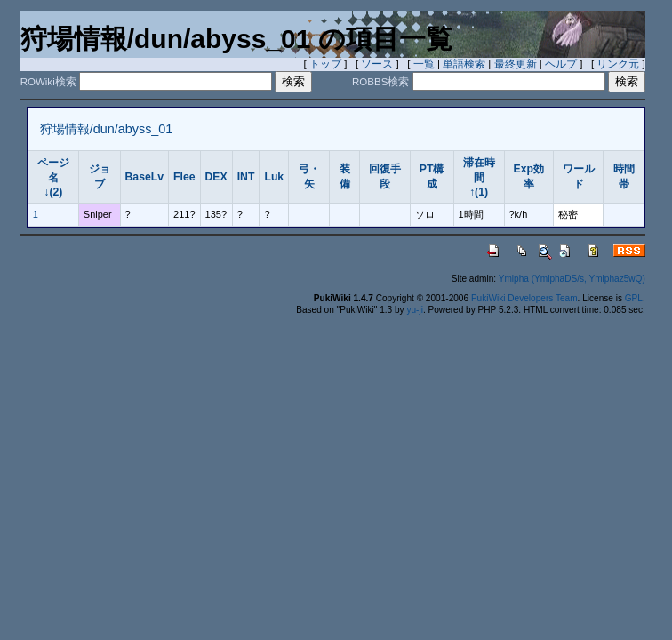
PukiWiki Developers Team (524, 298)
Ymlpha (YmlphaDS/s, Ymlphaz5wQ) (572, 279)
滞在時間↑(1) (479, 177)
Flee (184, 177)
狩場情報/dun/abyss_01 (107, 129)
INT (246, 177)
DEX (216, 177)
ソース (377, 64)
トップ (325, 64)
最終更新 (516, 64)
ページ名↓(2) (53, 177)
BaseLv (145, 177)
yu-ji (414, 310)
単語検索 (464, 64)
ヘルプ (561, 64)
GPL (634, 298)
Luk (274, 177)
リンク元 (618, 64)
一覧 (424, 64)
